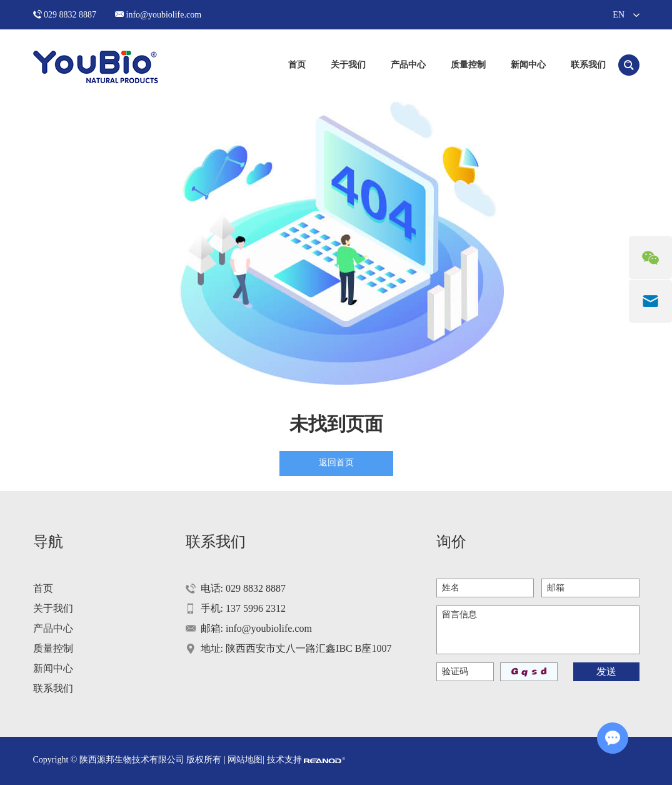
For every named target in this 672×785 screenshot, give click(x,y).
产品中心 (408, 65)
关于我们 (348, 65)
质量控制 (468, 65)
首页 (297, 65)
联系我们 (588, 65)
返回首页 (336, 463)
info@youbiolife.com (164, 15)
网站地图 (245, 760)
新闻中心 (528, 65)
